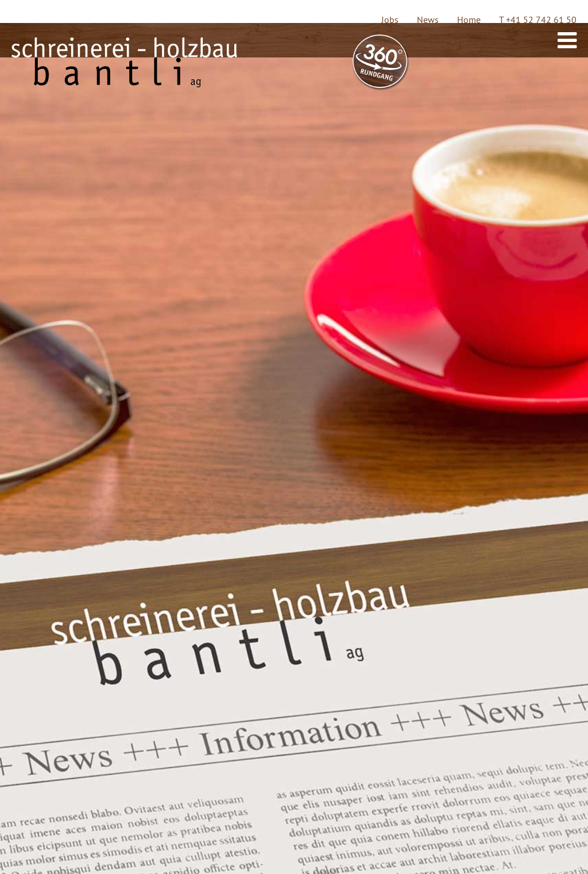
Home (469, 20)
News (428, 20)
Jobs (390, 20)
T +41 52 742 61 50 (538, 20)
